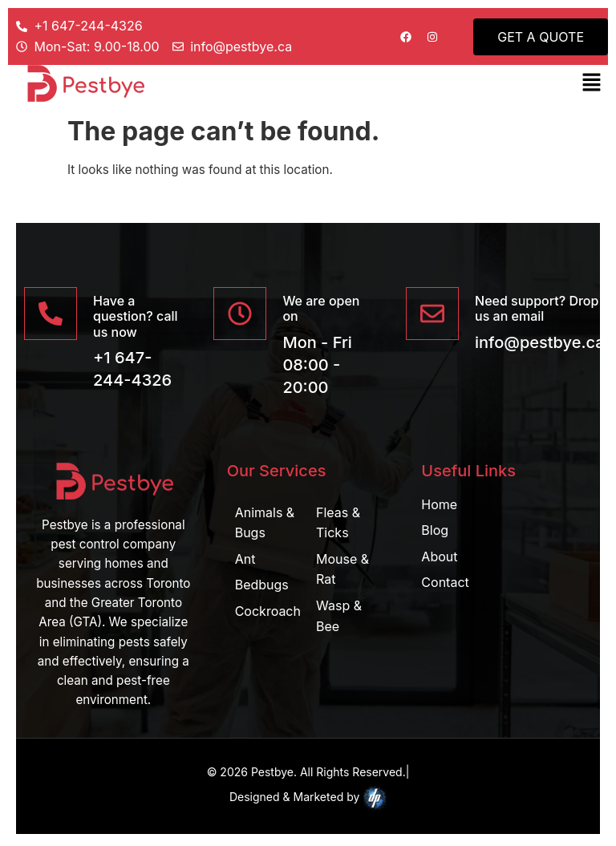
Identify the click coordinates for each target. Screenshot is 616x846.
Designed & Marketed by (308, 798)
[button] (592, 84)
